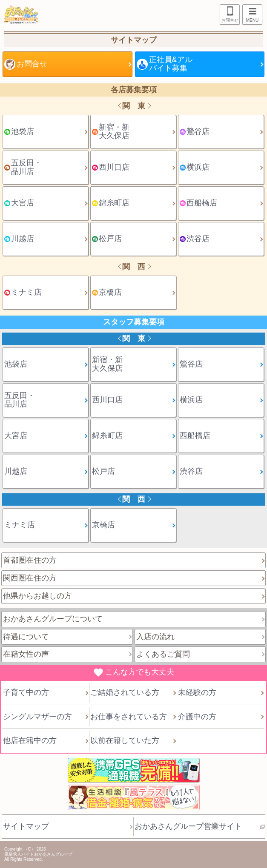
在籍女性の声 (26, 654)
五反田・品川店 (26, 167)
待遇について (26, 637)
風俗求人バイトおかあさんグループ (38, 854)
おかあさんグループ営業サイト (188, 826)
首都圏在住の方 (30, 560)
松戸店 (110, 239)
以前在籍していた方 (125, 740)
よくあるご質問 (163, 654)
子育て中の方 (26, 692)
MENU (250, 15)
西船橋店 (202, 203)
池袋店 (23, 131)
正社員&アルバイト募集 (171, 64)
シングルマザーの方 (37, 717)
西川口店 (114, 167)
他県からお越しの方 (37, 596)
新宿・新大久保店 (114, 131)
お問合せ (230, 20)
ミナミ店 (26, 292)
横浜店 (198, 167)
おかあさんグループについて (53, 619)
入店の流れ (155, 637)
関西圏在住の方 (30, 578)
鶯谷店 (198, 131)
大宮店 (23, 203)
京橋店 (110, 292)
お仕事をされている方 (129, 717)
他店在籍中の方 (30, 740)
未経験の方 (197, 692)
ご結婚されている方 (125, 692)
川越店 (23, 239)
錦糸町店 (114, 203)
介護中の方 (197, 717)
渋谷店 (198, 239)
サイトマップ (26, 826)
